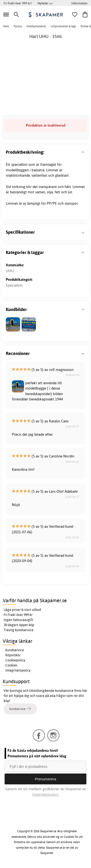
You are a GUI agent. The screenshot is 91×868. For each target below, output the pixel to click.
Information (79, 3)
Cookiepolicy (15, 660)
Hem (6, 26)
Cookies (11, 665)
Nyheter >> (45, 3)
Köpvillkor (13, 655)
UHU (10, 271)
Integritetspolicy (18, 670)
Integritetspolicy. (45, 794)
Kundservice (15, 650)
